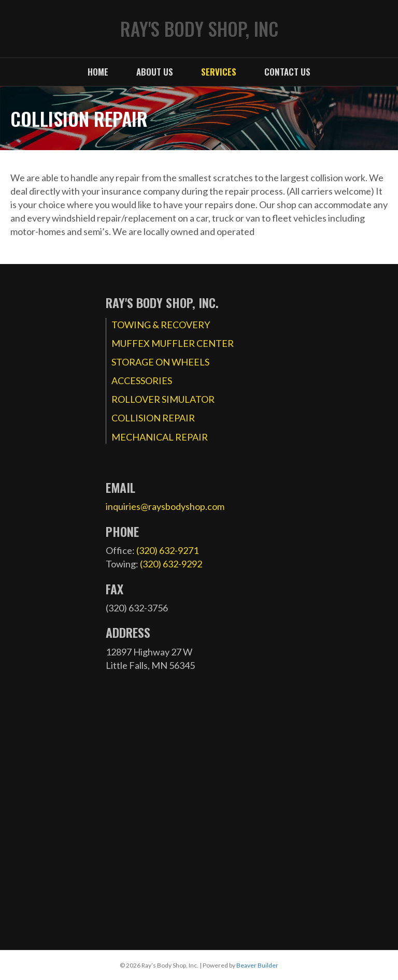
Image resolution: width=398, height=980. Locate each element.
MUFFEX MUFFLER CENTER (173, 343)
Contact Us (287, 72)
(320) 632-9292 (171, 564)
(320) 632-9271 (167, 550)
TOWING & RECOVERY (161, 325)
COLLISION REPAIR (153, 418)
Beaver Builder (257, 965)
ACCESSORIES (142, 381)
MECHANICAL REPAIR (160, 437)
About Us (155, 72)
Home (98, 72)
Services (219, 72)
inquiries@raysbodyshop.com (165, 506)
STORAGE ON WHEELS (160, 362)
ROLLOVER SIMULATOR (163, 399)
